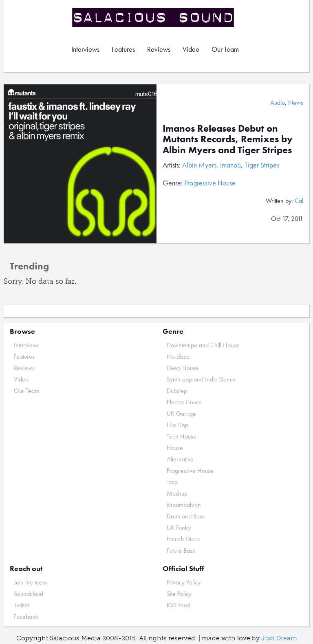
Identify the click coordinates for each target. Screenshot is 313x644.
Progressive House (210, 183)
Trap (172, 482)
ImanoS (230, 165)
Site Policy (179, 594)
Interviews (85, 49)
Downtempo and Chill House (203, 345)
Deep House (183, 368)
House (175, 448)
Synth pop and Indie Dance (201, 379)
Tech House (182, 436)
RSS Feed (179, 605)
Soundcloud (29, 594)
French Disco (183, 539)
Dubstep (177, 391)
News (296, 103)
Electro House (184, 402)
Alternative (180, 459)
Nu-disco (178, 356)
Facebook (26, 616)
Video (191, 49)
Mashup (177, 493)
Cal (299, 201)
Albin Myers (199, 165)
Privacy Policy (184, 582)
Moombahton (184, 505)
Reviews (159, 49)
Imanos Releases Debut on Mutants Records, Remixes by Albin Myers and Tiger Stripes (228, 139)
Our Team (225, 49)
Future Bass (181, 550)
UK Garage (181, 414)
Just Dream (279, 638)
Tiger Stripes (262, 165)
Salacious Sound (154, 17)
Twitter (22, 605)
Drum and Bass (186, 516)
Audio (278, 103)
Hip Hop (177, 425)
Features (123, 49)
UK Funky (179, 528)
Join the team (30, 582)
